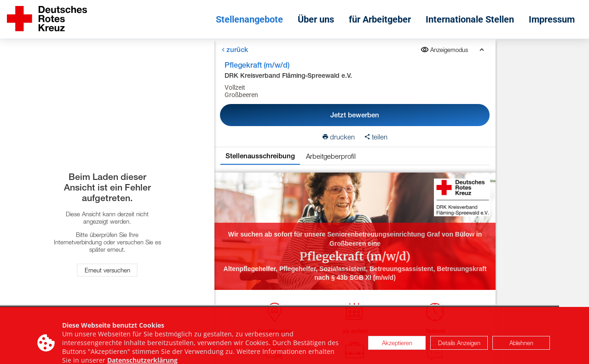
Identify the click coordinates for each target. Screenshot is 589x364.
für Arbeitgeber (380, 19)
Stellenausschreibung (260, 156)
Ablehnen (521, 347)
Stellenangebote (249, 19)
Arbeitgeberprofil (331, 156)
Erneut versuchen (107, 270)
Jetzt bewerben (355, 115)
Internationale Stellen (470, 19)
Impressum (552, 19)
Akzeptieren (397, 347)
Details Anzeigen (459, 347)
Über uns (316, 19)
